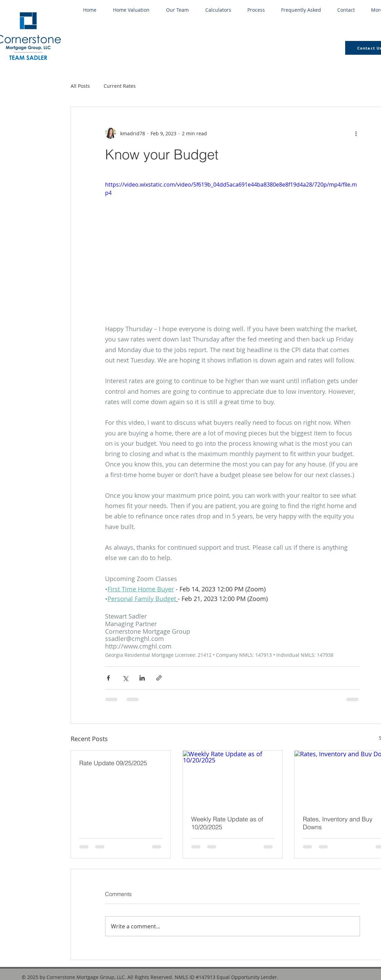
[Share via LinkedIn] (142, 678)
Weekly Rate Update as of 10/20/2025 (227, 823)
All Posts (80, 86)
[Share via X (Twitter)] (125, 678)
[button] (218, 10)
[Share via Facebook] (108, 678)
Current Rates (120, 86)
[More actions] (356, 133)
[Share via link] (159, 678)
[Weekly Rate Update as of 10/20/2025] (233, 779)
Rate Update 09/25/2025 (113, 763)
